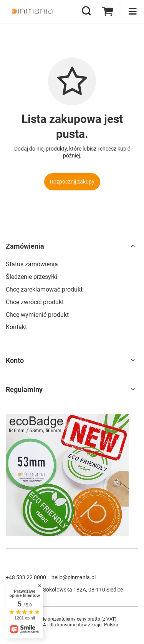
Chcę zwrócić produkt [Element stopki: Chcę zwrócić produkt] (35, 302)
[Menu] (132, 11)
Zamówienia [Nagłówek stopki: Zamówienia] (25, 246)
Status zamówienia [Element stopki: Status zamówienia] (32, 264)
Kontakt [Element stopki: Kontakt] (16, 327)
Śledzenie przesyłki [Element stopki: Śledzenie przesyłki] (31, 277)
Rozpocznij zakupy (72, 182)
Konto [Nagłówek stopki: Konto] (15, 360)
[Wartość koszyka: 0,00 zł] (108, 11)
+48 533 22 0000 (26, 577)
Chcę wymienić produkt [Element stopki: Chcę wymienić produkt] (37, 315)
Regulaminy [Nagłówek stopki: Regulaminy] (24, 389)
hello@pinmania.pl (74, 577)
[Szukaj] (86, 11)
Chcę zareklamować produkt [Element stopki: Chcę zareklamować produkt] (44, 289)
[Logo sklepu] (32, 11)
